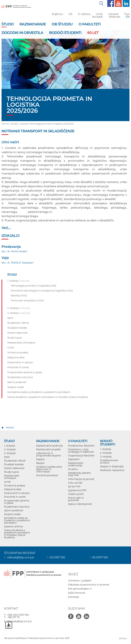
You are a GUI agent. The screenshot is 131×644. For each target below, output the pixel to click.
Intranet (114, 14)
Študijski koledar (14, 464)
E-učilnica (84, 14)
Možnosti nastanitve (112, 470)
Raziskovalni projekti (48, 449)
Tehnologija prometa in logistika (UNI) (34, 286)
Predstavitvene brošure (109, 462)
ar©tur (123, 638)
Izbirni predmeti (14, 510)
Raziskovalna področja (49, 446)
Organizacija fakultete (81, 456)
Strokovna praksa (14, 486)
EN (128, 17)
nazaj (10, 428)
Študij (14, 124)
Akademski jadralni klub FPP (79, 474)
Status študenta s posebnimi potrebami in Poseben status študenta (17, 534)
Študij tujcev (12, 472)
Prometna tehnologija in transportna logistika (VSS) (42, 291)
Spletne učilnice (14, 526)
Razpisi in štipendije (112, 466)
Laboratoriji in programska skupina (48, 454)
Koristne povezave (47, 475)
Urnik (99, 14)
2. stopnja (10, 449)
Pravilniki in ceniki (15, 497)
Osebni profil (76, 494)
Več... (6, 228)
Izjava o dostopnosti (80, 504)
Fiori (127, 14)
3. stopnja (10, 453)
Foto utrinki (75, 483)
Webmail (114, 17)
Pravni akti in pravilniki (76, 499)
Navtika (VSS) (19, 296)
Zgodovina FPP (77, 490)
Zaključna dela (13, 489)
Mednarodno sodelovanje (76, 464)
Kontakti (97, 17)
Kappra (40, 459)
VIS (70, 14)
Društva (73, 469)
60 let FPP (74, 487)
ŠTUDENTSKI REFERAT (20, 553)
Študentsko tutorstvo (17, 507)
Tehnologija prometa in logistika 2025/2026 (52, 124)
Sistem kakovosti (14, 468)
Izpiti (7, 457)
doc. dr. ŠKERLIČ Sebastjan (17, 263)
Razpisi (40, 463)
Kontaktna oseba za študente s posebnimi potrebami (17, 520)
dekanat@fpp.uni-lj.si (19, 621)
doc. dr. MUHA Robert (14, 251)
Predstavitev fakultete (81, 446)
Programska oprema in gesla (17, 502)
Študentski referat (15, 461)
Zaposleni (74, 459)
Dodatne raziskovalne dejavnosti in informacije (49, 469)
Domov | (6, 124)
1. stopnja (23, 124)
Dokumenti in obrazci (17, 493)
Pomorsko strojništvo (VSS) (27, 301)
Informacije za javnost (81, 479)
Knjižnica (57, 14)
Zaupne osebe (12, 514)
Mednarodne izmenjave (12, 477)
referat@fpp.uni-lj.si (20, 557)
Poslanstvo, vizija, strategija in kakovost (81, 451)
